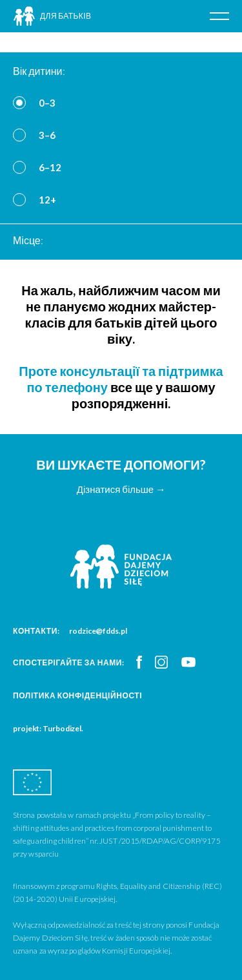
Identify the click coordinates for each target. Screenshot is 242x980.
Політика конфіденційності (77, 695)
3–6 (47, 135)
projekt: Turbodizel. (48, 728)
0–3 (47, 103)
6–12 (50, 167)
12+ (47, 200)
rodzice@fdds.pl (98, 631)
